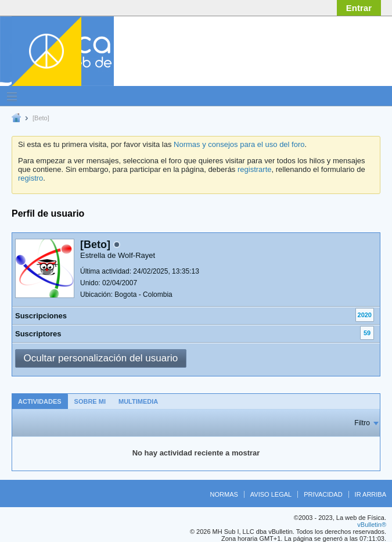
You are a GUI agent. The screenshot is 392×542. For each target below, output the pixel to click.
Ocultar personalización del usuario (101, 358)
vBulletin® (372, 525)
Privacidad (323, 494)
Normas (224, 494)
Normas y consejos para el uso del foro (239, 144)
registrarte (255, 169)
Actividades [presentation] (40, 401)
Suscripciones (41, 316)
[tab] (40, 401)
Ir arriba (371, 494)
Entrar (359, 8)
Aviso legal (271, 494)
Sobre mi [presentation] (90, 401)
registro (30, 178)
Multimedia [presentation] (138, 401)
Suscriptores (38, 334)
